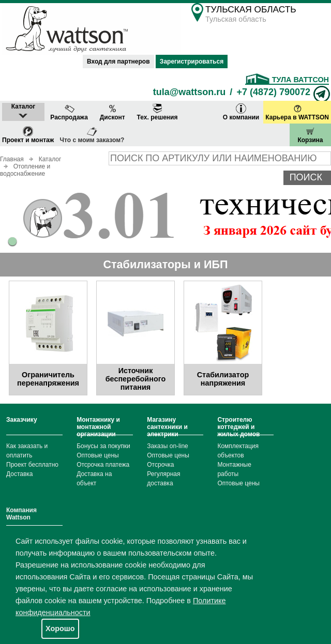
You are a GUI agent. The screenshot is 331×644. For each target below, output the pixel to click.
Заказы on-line (167, 446)
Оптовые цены (98, 455)
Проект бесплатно (32, 465)
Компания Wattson (21, 514)
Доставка (20, 474)
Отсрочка (160, 465)
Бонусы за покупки (103, 446)
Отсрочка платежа (103, 465)
